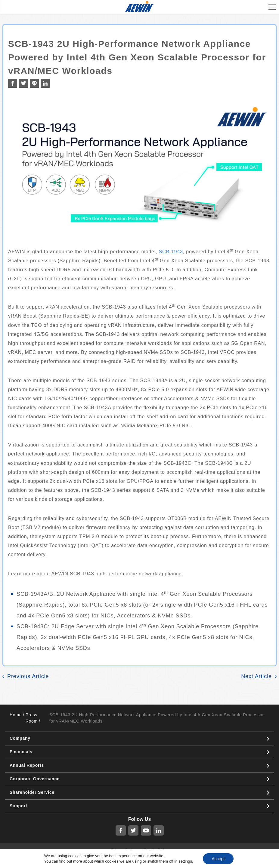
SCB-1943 (171, 252)
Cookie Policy (156, 850)
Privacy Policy (123, 850)
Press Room (32, 718)
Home (16, 715)
